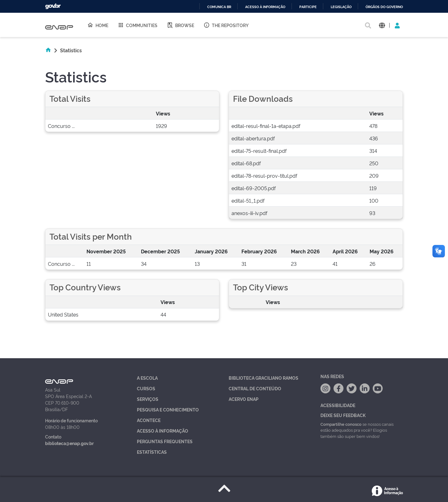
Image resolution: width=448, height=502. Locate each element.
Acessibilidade (338, 405)
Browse (180, 25)
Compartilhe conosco (341, 424)
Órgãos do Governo (384, 7)
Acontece (149, 420)
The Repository (226, 25)
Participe (308, 7)
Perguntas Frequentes (165, 441)
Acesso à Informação (163, 431)
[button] (382, 25)
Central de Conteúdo (255, 388)
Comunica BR (219, 7)
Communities (138, 25)
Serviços (148, 399)
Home (98, 25)
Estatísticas (152, 452)
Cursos (146, 388)
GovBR (53, 6)
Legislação (341, 7)
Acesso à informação (265, 7)
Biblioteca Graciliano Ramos (264, 378)
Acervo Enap (244, 399)
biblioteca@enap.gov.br (69, 443)
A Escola (147, 378)
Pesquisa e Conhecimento (168, 409)
